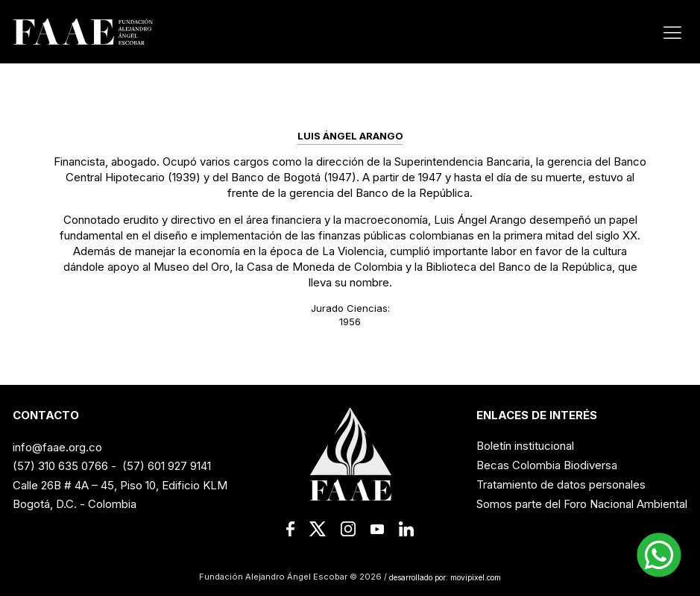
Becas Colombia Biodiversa (547, 465)
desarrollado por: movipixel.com (444, 577)
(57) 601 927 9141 (167, 466)
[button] (659, 555)
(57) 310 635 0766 (60, 466)
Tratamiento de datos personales (561, 484)
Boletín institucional (525, 446)
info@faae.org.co (57, 447)
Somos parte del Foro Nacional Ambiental (582, 504)
